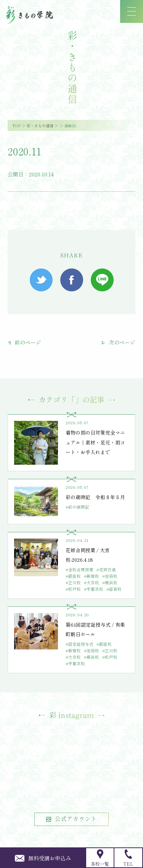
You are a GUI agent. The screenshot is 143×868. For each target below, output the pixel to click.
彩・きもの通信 (40, 125)
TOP (16, 125)
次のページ (119, 342)
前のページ (24, 342)
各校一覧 (100, 858)
